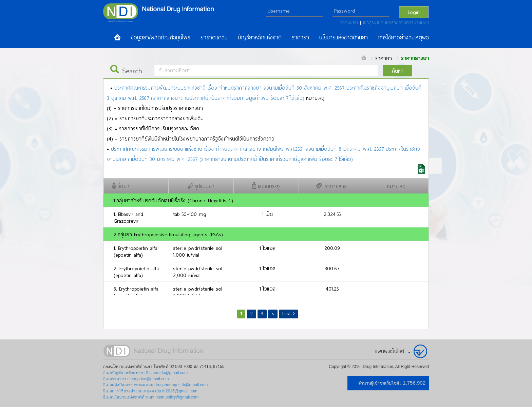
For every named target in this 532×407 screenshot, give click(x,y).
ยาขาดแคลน (214, 37)
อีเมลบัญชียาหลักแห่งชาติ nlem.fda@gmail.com (145, 373)
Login (414, 12)
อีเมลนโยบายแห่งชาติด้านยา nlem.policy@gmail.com (151, 397)
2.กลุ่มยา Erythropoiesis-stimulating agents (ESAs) (168, 234)
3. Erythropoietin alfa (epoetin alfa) (136, 292)
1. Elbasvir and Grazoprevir (128, 217)
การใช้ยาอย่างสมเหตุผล (403, 37)
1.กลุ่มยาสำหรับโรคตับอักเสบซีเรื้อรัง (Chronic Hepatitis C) (173, 200)
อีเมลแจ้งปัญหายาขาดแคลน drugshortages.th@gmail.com (155, 385)
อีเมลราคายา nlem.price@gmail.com (136, 379)
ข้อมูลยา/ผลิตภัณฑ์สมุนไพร (160, 37)
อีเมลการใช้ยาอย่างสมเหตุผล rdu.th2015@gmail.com (150, 391)
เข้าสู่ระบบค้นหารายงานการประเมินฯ (396, 22)
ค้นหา (398, 71)
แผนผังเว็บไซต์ (390, 351)
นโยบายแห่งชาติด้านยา (344, 37)
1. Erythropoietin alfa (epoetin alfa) (136, 251)
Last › (289, 313)
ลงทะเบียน (350, 22)
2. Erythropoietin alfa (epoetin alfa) (136, 272)
